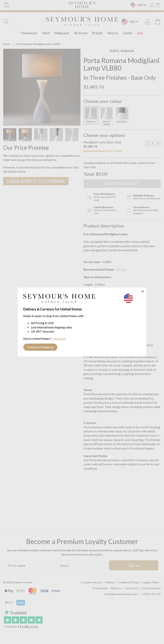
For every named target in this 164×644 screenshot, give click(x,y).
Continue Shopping (40, 347)
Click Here (59, 339)
